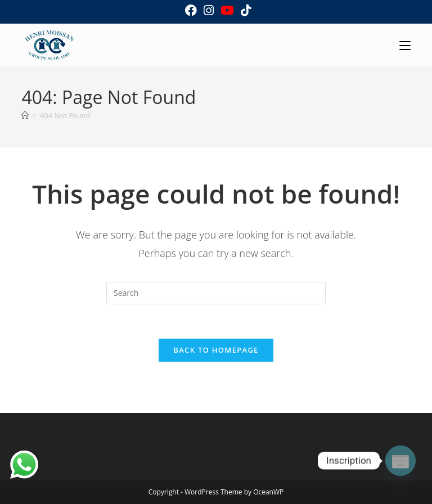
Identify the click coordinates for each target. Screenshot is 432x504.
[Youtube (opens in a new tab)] (227, 10)
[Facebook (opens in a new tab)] (191, 10)
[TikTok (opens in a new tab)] (244, 10)
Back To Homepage (216, 350)
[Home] (25, 115)
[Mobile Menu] (405, 45)
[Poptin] (400, 461)
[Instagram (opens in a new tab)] (209, 10)
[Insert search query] (216, 293)
